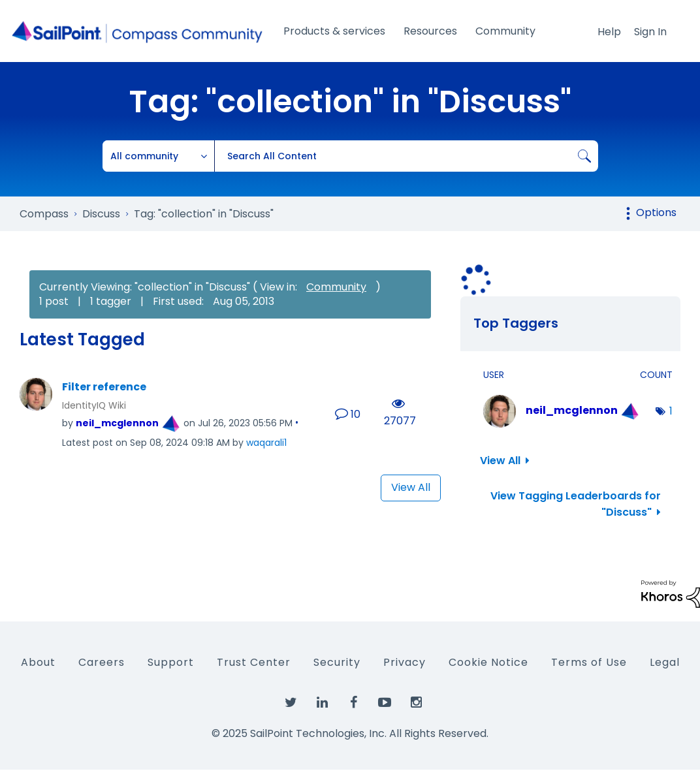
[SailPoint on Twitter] (291, 703)
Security (337, 662)
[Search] (406, 156)
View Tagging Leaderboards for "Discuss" (576, 504)
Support (171, 662)
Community (505, 31)
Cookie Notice (488, 662)
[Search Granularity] (159, 156)
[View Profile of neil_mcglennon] (117, 423)
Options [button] (656, 212)
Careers (102, 662)
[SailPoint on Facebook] (353, 703)
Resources (430, 31)
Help (609, 32)
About (38, 662)
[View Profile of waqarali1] (266, 443)
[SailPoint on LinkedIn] (322, 703)
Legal (665, 662)
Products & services (334, 31)
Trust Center (254, 662)
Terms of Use (589, 662)
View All (411, 487)
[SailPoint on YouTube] (385, 703)
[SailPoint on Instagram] (416, 703)
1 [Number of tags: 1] (671, 411)
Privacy (405, 662)
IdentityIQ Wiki (94, 405)
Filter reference (104, 387)
